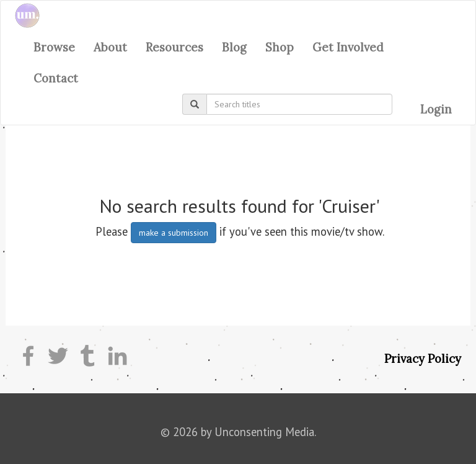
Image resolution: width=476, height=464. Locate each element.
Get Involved (348, 47)
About (110, 47)
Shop (280, 47)
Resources (174, 47)
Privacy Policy (423, 359)
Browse (54, 47)
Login (436, 109)
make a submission (174, 233)
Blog (234, 47)
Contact (56, 78)
